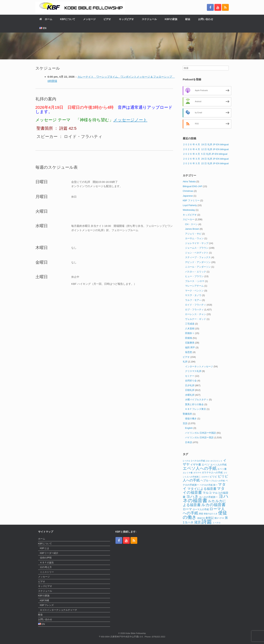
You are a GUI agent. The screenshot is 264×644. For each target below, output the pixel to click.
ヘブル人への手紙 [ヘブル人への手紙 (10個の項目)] (217, 481)
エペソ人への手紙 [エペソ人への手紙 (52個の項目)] (200, 468)
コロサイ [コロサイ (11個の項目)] (205, 477)
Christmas (188, 191)
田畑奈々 (190, 333)
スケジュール (149, 19)
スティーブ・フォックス (198, 257)
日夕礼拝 (190, 385)
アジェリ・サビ (193, 234)
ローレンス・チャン (196, 314)
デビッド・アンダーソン (198, 262)
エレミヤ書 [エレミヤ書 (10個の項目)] (188, 473)
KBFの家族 (171, 19)
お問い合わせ (206, 19)
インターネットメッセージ (199, 366)
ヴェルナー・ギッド (196, 319)
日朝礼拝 (190, 390)
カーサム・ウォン (194, 238)
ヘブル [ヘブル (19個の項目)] (204, 480)
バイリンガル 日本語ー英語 (199, 437)
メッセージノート (130, 120)
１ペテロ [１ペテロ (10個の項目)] (217, 523)
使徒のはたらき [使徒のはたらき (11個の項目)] (211, 514)
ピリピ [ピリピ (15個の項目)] (213, 477)
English (189, 428)
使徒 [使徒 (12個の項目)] (201, 514)
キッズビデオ (126, 19)
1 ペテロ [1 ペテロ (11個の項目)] (187, 461)
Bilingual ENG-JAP (192, 186)
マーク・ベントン (194, 291)
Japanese (188, 196)
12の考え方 (46, 567)
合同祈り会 (191, 381)
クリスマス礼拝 (193, 371)
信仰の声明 (46, 558)
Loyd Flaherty (190, 205)
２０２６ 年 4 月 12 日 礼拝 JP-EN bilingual (206, 149)
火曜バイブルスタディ (197, 400)
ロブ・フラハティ (194, 310)
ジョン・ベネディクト (197, 253)
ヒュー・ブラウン (194, 276)
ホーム (46, 19)
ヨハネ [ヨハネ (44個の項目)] (192, 497)
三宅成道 (190, 324)
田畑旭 (189, 338)
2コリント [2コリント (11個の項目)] (218, 461)
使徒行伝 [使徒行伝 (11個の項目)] (201, 518)
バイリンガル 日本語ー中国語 (201, 433)
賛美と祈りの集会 (194, 404)
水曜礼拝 (190, 395)
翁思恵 (189, 352)
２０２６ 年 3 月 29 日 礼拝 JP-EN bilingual (206, 159)
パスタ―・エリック (196, 272)
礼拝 (185, 362)
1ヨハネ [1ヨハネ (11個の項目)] (209, 461)
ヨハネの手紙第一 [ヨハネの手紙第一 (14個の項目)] (208, 497)
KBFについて (68, 19)
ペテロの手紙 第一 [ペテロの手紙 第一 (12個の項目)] (209, 485)
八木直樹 (190, 329)
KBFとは (44, 548)
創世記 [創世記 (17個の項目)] (210, 518)
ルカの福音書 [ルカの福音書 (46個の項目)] (213, 505)
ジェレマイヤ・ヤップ (197, 243)
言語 (185, 423)
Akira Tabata (189, 181)
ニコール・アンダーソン (198, 267)
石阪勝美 (190, 343)
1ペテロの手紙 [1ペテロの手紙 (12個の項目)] (198, 461)
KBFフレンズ (47, 605)
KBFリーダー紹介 (49, 553)
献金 (188, 19)
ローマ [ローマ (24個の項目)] (187, 509)
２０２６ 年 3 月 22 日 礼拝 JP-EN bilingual (206, 163)
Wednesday (189, 210)
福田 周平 (190, 347)
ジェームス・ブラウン (197, 248)
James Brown (192, 229)
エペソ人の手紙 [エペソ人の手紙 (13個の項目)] (218, 465)
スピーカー (189, 219)
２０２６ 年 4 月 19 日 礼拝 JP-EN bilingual (206, 144)
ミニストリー (47, 572)
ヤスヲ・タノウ (193, 295)
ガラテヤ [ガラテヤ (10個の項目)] (197, 473)
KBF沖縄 (44, 600)
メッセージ (89, 19)
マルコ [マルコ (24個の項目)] (207, 493)
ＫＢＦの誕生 (47, 563)
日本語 (189, 442)
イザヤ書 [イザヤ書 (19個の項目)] (196, 464)
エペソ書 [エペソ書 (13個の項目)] (222, 469)
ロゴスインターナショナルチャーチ (59, 610)
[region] (132, 46)
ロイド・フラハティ (196, 305)
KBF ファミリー (191, 200)
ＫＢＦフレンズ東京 (196, 409)
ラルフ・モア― (193, 300)
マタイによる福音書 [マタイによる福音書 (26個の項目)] (202, 489)
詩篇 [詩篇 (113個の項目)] (207, 522)
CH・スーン (191, 224)
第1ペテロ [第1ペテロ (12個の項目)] (219, 518)
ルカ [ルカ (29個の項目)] (211, 501)
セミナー (190, 376)
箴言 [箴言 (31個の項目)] (198, 522)
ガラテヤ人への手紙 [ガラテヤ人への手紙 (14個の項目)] (212, 473)
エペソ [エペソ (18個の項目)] (206, 464)
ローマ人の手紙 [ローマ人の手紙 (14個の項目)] (201, 509)
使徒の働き (191, 419)
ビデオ (107, 19)
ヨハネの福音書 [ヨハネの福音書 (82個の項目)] (206, 498)
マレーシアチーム (194, 286)
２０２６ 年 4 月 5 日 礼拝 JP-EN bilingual (205, 154)
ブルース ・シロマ (195, 281)
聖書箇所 (187, 414)
